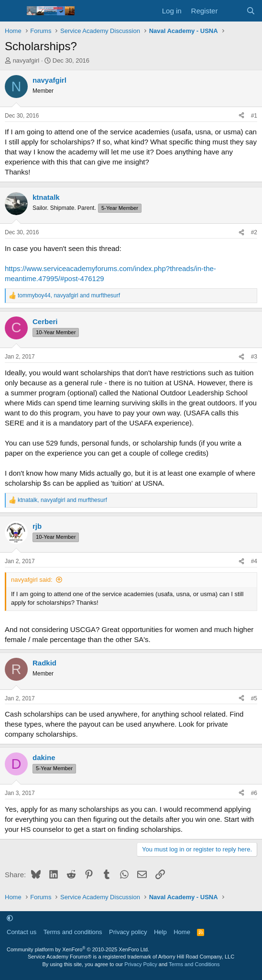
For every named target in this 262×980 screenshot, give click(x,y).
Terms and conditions (73, 932)
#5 (254, 698)
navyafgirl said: (32, 580)
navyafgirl (26, 60)
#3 (254, 357)
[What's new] (232, 11)
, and (69, 295)
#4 (254, 561)
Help (160, 932)
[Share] (241, 116)
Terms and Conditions (194, 964)
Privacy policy (128, 932)
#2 (254, 232)
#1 (254, 116)
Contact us (22, 932)
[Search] (251, 11)
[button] (10, 918)
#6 (254, 793)
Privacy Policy (141, 964)
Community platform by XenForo (78, 949)
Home (182, 932)
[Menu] (13, 11)
